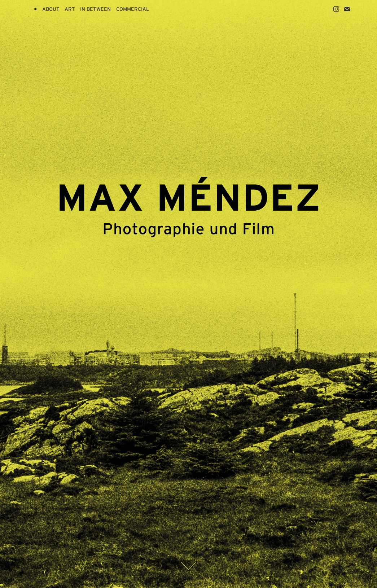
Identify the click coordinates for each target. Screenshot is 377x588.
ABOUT (51, 9)
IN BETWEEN (95, 9)
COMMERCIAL (133, 9)
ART (70, 9)
